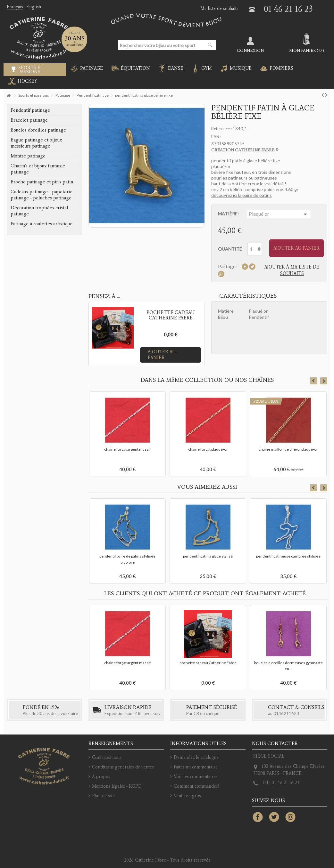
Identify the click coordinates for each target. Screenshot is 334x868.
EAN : (216, 137)
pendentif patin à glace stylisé (208, 556)
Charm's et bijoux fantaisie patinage (38, 169)
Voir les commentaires (196, 777)
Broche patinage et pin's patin (42, 182)
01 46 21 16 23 (288, 9)
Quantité (230, 249)
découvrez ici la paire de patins (242, 195)
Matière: (229, 214)
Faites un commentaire (196, 767)
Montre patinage (28, 156)
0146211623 (286, 713)
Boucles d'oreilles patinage (38, 130)
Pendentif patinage (30, 110)
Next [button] (324, 381)
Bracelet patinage (29, 120)
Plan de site (103, 796)
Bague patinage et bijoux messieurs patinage (36, 143)
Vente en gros (187, 796)
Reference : (221, 129)
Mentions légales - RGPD (117, 786)
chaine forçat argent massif (127, 449)
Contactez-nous (107, 757)
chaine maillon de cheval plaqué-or (288, 449)
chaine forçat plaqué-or (208, 449)
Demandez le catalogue (196, 757)
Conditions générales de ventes (123, 767)
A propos (101, 777)
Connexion (250, 50)
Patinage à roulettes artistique (42, 224)
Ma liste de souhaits (219, 8)
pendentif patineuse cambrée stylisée (288, 556)
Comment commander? (197, 786)
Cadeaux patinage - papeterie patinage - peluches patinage (42, 195)
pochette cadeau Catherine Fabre (208, 663)
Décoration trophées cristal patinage (39, 211)
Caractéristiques (248, 296)
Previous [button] (313, 381)
